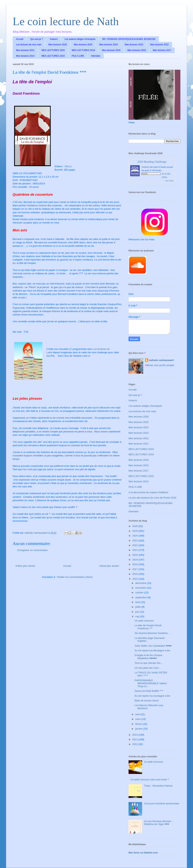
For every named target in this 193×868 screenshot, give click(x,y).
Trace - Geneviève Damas (158, 786)
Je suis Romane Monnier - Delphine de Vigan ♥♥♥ (158, 823)
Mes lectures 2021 (25, 50)
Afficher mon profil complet (160, 365)
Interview (96, 56)
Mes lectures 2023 (134, 45)
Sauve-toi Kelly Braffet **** (149, 691)
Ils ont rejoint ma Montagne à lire (152, 650)
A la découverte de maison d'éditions (148, 492)
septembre (141, 597)
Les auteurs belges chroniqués (80, 39)
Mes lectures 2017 (162, 50)
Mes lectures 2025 (83, 45)
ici (89, 356)
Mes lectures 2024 (109, 45)
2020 (135, 555)
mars (138, 719)
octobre (140, 592)
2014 (135, 735)
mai (138, 616)
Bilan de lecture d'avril (147, 701)
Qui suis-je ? (37, 39)
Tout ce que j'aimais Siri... (148, 663)
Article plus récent (25, 566)
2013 (135, 739)
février (139, 724)
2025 (135, 531)
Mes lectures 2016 (137, 50)
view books (169, 181)
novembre (141, 588)
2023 (135, 541)
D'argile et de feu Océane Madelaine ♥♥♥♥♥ (148, 657)
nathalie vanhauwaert (161, 360)
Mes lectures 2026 (58, 45)
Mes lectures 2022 (159, 45)
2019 (135, 560)
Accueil (20, 39)
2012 (135, 744)
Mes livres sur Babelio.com (143, 853)
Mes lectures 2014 (25, 56)
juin (138, 612)
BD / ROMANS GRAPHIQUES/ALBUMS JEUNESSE (129, 39)
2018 (135, 564)
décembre (141, 583)
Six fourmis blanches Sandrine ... (152, 633)
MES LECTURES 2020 (53, 50)
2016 (135, 574)
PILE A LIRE (78, 56)
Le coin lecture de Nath (66, 21)
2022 (135, 545)
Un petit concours (144, 621)
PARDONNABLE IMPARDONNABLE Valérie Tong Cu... (151, 683)
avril (138, 714)
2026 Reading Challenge (152, 162)
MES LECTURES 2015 (53, 56)
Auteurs (54, 39)
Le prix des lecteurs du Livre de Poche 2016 (152, 498)
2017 (135, 569)
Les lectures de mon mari (29, 45)
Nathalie (145, 167)
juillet (138, 607)
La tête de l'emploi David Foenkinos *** (148, 627)
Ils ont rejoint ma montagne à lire (152, 696)
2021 (135, 550)
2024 (135, 536)
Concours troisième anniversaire (162, 803)
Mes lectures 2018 (111, 50)
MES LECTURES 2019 (83, 50)
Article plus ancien (109, 566)
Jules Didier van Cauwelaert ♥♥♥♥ (153, 646)
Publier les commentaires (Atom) (75, 577)
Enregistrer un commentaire (32, 550)
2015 (135, 579)
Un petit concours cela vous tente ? (150, 779)
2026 (135, 526)
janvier (139, 729)
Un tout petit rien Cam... (147, 668)
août (138, 602)
